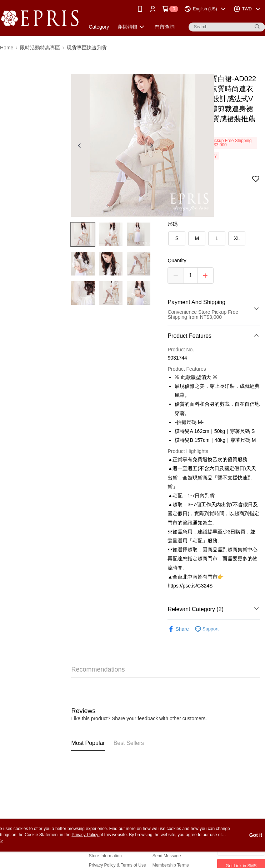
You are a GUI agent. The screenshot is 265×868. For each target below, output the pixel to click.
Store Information (105, 856)
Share (178, 629)
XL (237, 238)
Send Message (167, 856)
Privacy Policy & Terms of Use (117, 865)
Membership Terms (171, 865)
